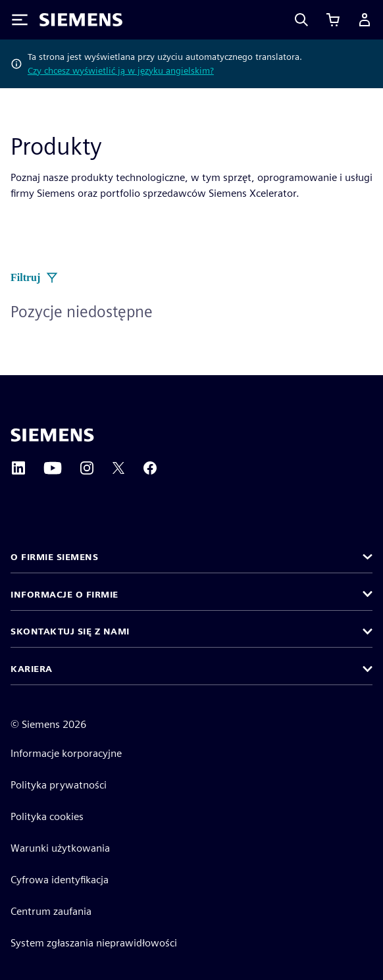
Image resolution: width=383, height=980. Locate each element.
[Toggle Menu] (20, 20)
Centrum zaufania (51, 911)
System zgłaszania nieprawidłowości (94, 943)
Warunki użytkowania (60, 848)
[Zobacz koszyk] (333, 20)
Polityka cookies (47, 816)
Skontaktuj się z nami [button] (70, 631)
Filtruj (35, 278)
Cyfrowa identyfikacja (60, 880)
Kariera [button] (32, 669)
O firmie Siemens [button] (54, 557)
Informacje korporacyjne (66, 753)
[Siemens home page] (52, 435)
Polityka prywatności (59, 785)
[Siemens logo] (81, 20)
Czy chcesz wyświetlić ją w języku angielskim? (121, 70)
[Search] (301, 20)
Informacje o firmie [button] (64, 594)
